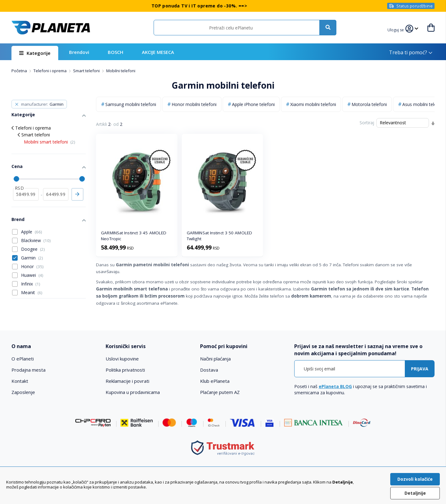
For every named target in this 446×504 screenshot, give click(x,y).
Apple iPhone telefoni (253, 104)
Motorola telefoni (369, 104)
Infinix (31, 284)
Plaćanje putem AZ (220, 392)
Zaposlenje (23, 392)
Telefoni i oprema (50, 71)
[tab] (54, 346)
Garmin (32, 258)
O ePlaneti (23, 359)
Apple (32, 232)
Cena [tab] (17, 166)
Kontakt (20, 381)
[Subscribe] (420, 369)
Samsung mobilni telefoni (131, 104)
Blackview (36, 240)
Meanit (32, 292)
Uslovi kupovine (122, 359)
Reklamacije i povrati (127, 381)
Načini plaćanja (215, 359)
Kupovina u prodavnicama (133, 392)
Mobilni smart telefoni (50, 142)
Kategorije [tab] (23, 115)
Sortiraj (367, 123)
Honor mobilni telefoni (194, 104)
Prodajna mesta (28, 370)
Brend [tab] (18, 219)
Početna (20, 71)
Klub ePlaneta (215, 381)
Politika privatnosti (125, 370)
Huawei (32, 275)
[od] (26, 194)
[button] (396, 29)
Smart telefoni (87, 71)
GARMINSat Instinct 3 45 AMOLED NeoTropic (134, 236)
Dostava (209, 370)
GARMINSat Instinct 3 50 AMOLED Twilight (219, 236)
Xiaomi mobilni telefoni (313, 104)
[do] (56, 194)
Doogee (33, 249)
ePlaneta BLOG (335, 386)
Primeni (77, 194)
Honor (32, 266)
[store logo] (51, 28)
